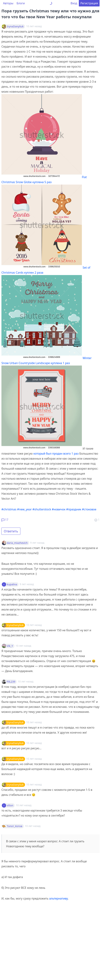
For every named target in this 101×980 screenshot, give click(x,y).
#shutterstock (42, 509)
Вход (74, 3)
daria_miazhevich (17, 543)
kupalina (12, 584)
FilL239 (11, 682)
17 (5, 520)
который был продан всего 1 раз (56, 454)
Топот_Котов (15, 826)
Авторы (8, 3)
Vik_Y (10, 646)
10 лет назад (34, 625)
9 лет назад (37, 543)
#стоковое (89, 509)
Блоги (21, 3)
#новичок (59, 509)
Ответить (11, 531)
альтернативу (58, 898)
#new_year (24, 509)
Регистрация (89, 3)
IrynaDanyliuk (15, 26)
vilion (10, 805)
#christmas (9, 509)
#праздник (74, 509)
